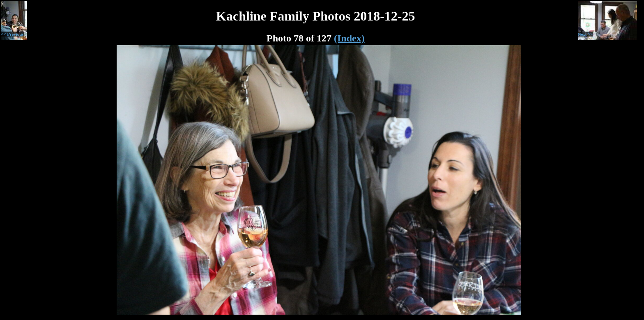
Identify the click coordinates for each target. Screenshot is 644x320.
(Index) (349, 38)
